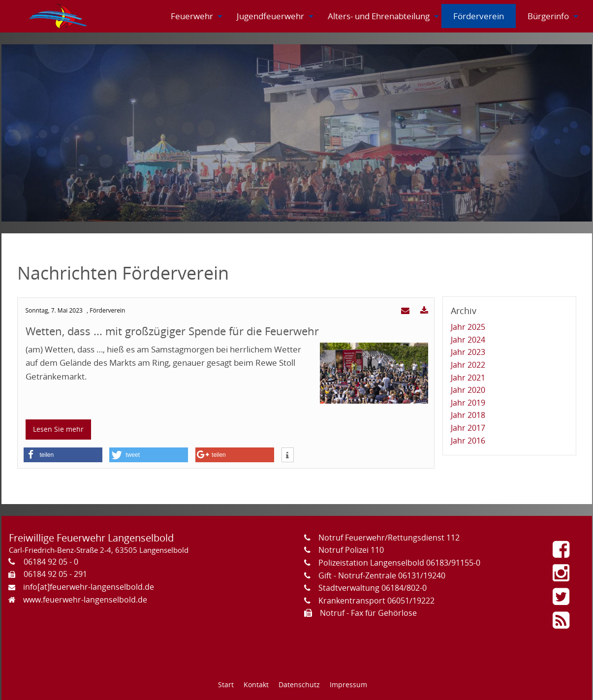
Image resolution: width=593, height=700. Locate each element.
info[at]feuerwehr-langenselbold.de (89, 587)
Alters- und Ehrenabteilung (379, 16)
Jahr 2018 (468, 415)
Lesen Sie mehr (58, 429)
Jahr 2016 (468, 441)
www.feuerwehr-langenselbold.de (85, 600)
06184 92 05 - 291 (55, 574)
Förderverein (479, 16)
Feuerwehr (192, 16)
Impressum (348, 684)
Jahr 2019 (468, 403)
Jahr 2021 (468, 378)
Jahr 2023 (468, 352)
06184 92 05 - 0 (51, 562)
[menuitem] (59, 16)
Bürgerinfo (548, 16)
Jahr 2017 (468, 428)
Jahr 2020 (468, 390)
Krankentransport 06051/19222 (376, 601)
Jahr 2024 (468, 340)
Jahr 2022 (468, 365)
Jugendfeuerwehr (270, 16)
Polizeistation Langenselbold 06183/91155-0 (399, 563)
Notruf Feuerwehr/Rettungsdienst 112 (389, 538)
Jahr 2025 (468, 327)
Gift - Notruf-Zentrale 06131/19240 (382, 575)
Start (226, 684)
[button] (63, 455)
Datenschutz (299, 684)
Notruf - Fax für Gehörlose (368, 613)
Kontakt (256, 684)
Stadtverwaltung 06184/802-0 (373, 588)
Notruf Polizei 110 (351, 550)
